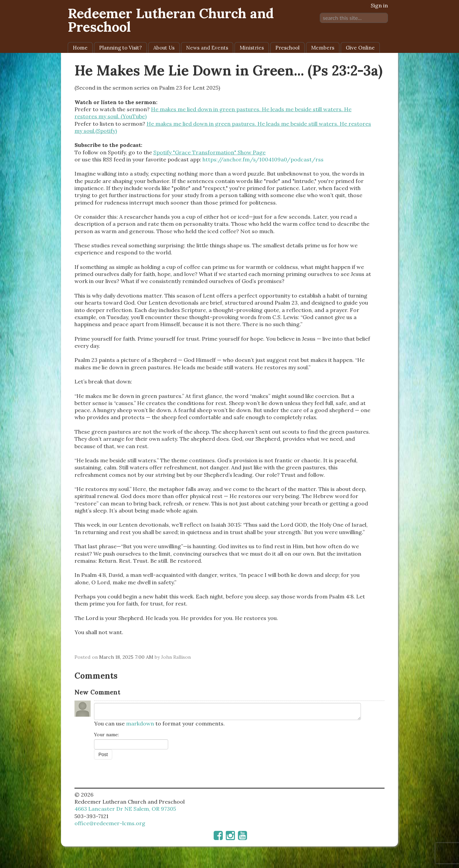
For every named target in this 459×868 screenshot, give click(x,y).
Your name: (106, 735)
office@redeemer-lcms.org (110, 823)
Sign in (379, 5)
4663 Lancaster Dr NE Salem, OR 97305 (125, 809)
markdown (140, 723)
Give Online (360, 48)
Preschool (287, 48)
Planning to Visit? (120, 48)
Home (80, 48)
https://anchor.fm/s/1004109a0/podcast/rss (263, 159)
